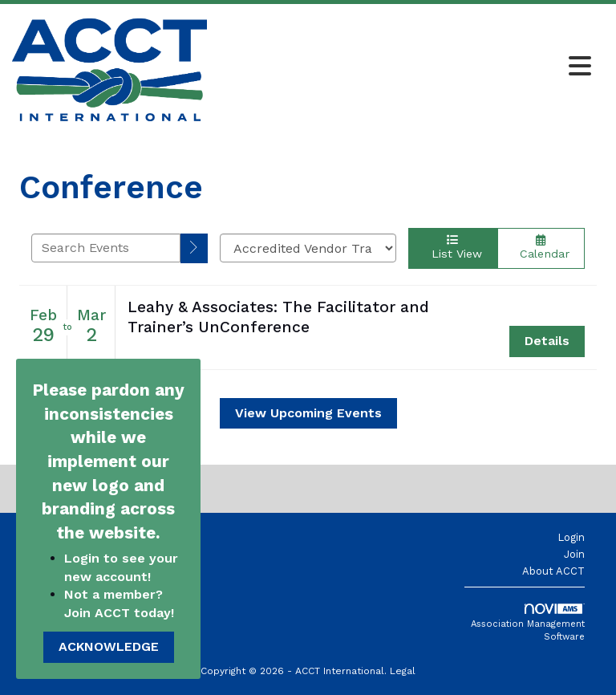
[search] (194, 248)
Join (574, 554)
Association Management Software (528, 623)
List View (453, 247)
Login (571, 537)
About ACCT (553, 571)
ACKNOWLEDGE (109, 646)
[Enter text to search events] (106, 248)
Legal (403, 671)
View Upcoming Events (308, 413)
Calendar (541, 247)
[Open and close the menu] (403, 67)
